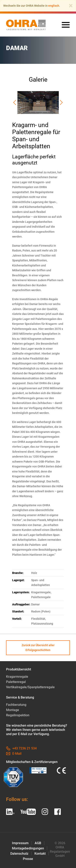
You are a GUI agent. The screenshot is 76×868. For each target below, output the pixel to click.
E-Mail (14, 754)
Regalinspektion (18, 715)
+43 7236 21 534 (21, 748)
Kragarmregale (17, 677)
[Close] (71, 6)
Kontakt (40, 854)
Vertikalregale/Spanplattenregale (30, 687)
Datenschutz (19, 854)
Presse (28, 859)
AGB (38, 843)
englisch (54, 6)
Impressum (20, 843)
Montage (13, 710)
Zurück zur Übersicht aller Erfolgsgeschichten (38, 648)
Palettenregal (16, 682)
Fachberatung (16, 705)
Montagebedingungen (28, 848)
